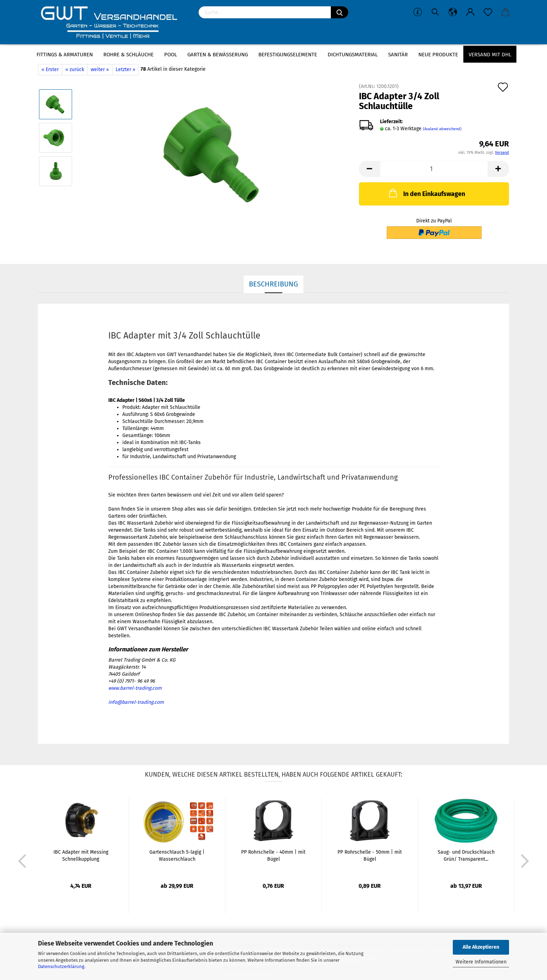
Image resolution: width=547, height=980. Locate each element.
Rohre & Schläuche (128, 55)
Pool (170, 55)
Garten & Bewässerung (218, 55)
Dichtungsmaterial (353, 55)
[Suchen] (340, 12)
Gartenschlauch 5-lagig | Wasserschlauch (177, 856)
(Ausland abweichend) (442, 129)
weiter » (100, 69)
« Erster (50, 69)
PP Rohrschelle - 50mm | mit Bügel (370, 856)
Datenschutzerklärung (61, 966)
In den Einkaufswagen (426, 193)
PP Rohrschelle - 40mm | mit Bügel (273, 856)
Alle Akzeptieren (481, 947)
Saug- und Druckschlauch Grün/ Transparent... (466, 856)
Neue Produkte (438, 55)
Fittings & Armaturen (65, 55)
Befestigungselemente (288, 55)
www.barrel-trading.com (135, 688)
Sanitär (398, 55)
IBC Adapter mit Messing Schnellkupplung (81, 856)
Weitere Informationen (481, 962)
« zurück (75, 69)
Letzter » (126, 69)
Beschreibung (273, 284)
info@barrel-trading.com (136, 702)
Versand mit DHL (490, 55)
